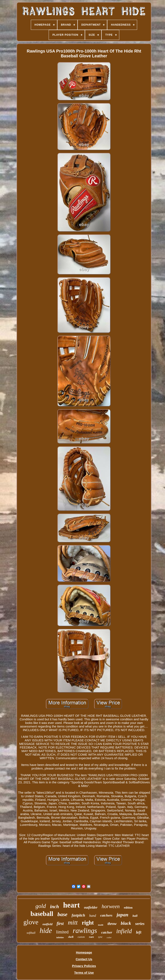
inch (55, 907)
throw (112, 924)
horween (111, 906)
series (140, 924)
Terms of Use (84, 973)
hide (46, 931)
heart (71, 905)
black (126, 923)
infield (124, 931)
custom (81, 937)
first (60, 923)
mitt (73, 922)
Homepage (84, 952)
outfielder (91, 907)
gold (41, 906)
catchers (106, 915)
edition (128, 908)
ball (135, 916)
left (139, 932)
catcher (107, 932)
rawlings (85, 931)
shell (71, 937)
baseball (42, 914)
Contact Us (84, 959)
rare (91, 937)
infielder (60, 937)
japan (122, 915)
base (62, 914)
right (88, 923)
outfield (48, 924)
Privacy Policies (84, 966)
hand (93, 916)
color (109, 937)
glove (31, 922)
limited (62, 932)
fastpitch (78, 915)
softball (31, 933)
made (101, 925)
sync (100, 937)
